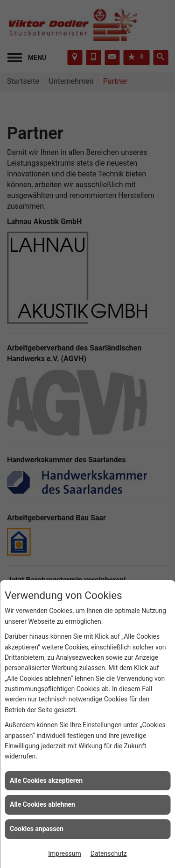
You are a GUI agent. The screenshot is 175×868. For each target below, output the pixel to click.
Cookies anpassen (37, 829)
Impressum (64, 853)
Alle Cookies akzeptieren (46, 780)
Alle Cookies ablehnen (42, 804)
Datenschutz (109, 853)
